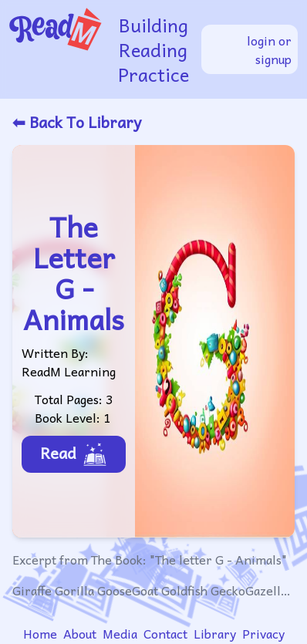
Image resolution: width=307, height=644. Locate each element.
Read (74, 453)
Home (40, 633)
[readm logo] (57, 49)
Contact (165, 633)
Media (120, 633)
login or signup (269, 49)
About (80, 633)
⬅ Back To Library (77, 122)
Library (215, 633)
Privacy (263, 633)
